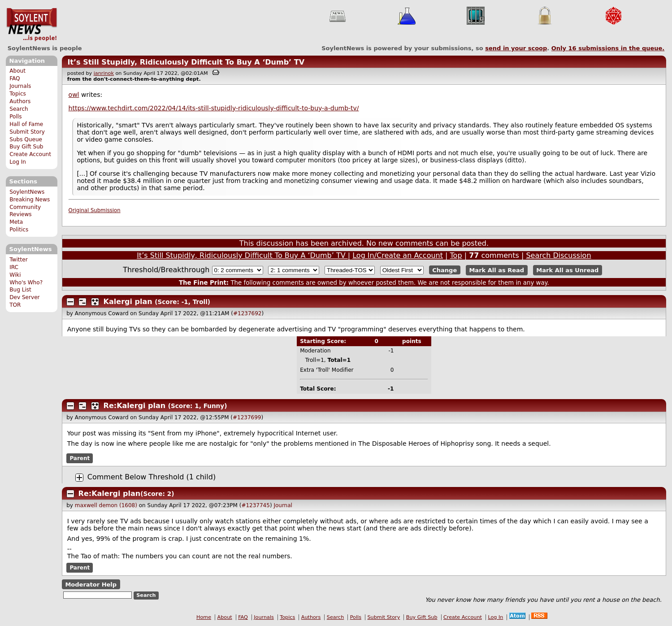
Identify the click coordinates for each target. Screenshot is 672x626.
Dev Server (24, 297)
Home (204, 617)
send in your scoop (516, 48)
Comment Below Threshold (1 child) (152, 477)
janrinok (104, 73)
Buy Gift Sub (26, 147)
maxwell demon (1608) (106, 505)
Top (456, 255)
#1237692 (247, 313)
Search (19, 109)
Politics (19, 230)
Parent (80, 458)
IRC (14, 267)
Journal (283, 505)
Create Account (30, 154)
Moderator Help (91, 584)
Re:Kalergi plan (135, 406)
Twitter (18, 260)
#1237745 (256, 505)
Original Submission (95, 210)
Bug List (20, 290)
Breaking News (30, 200)
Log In (18, 162)
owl (74, 95)
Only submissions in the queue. (608, 48)
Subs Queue (26, 139)
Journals (20, 86)
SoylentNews (32, 25)
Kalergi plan (128, 302)
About (17, 71)
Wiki (15, 275)
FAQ (15, 78)
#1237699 (247, 417)
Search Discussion (558, 255)
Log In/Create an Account (398, 255)
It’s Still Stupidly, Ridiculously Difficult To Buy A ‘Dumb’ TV (186, 62)
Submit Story (27, 132)
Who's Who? (26, 283)
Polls (15, 117)
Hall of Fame (26, 124)
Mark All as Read (496, 270)
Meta (16, 222)
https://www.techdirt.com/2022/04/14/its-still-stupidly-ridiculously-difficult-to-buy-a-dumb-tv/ (214, 108)
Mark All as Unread (567, 270)
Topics (18, 94)
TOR (15, 305)
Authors (20, 101)
